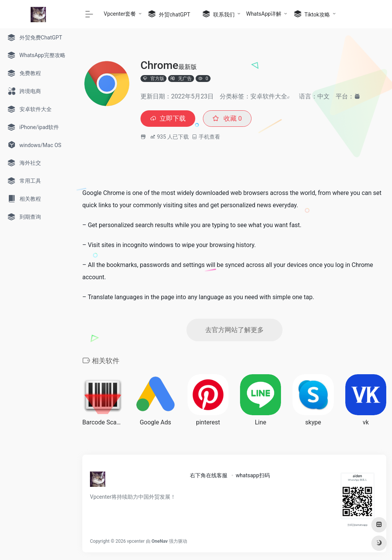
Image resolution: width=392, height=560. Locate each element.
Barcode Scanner (103, 424)
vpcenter (136, 543)
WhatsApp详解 (264, 14)
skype (313, 424)
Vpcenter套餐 (120, 14)
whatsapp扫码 (253, 477)
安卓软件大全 (269, 96)
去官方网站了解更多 (234, 331)
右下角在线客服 (209, 477)
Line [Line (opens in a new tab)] (261, 424)
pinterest (208, 424)
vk (366, 424)
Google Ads (155, 424)
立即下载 (169, 119)
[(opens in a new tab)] (261, 396)
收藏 (230, 119)
